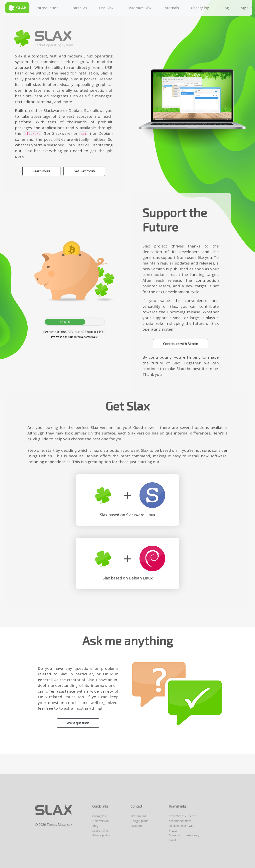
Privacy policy (101, 835)
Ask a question (78, 723)
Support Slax (100, 830)
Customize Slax (139, 8)
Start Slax (79, 8)
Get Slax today (84, 171)
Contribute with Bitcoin (181, 344)
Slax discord (138, 816)
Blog (225, 8)
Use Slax (106, 8)
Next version (100, 821)
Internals (171, 8)
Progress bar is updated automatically (74, 337)
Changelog (200, 8)
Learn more (41, 171)
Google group (139, 821)
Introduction (48, 8)
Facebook (137, 826)
